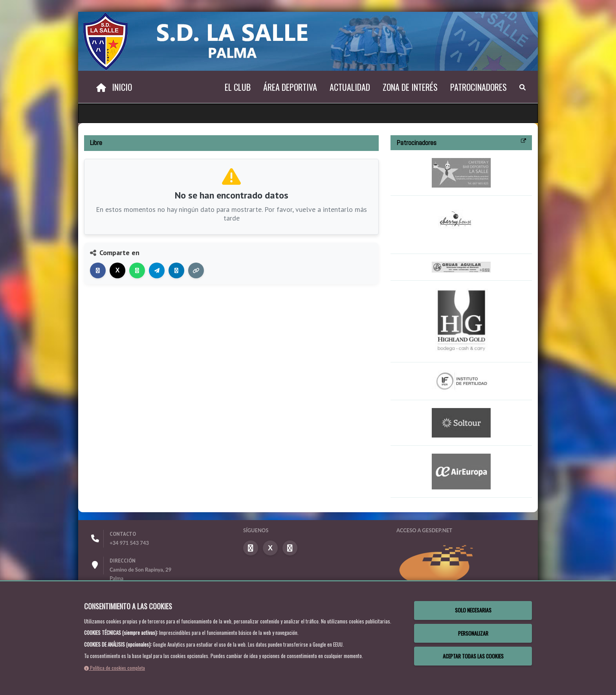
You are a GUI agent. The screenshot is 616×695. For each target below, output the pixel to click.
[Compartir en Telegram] (157, 270)
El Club (238, 87)
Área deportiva (290, 87)
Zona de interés (410, 87)
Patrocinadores (478, 87)
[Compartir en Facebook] (98, 270)
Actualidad (350, 87)
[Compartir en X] (117, 270)
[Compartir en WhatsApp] (137, 270)
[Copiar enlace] (196, 270)
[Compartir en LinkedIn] (176, 270)
